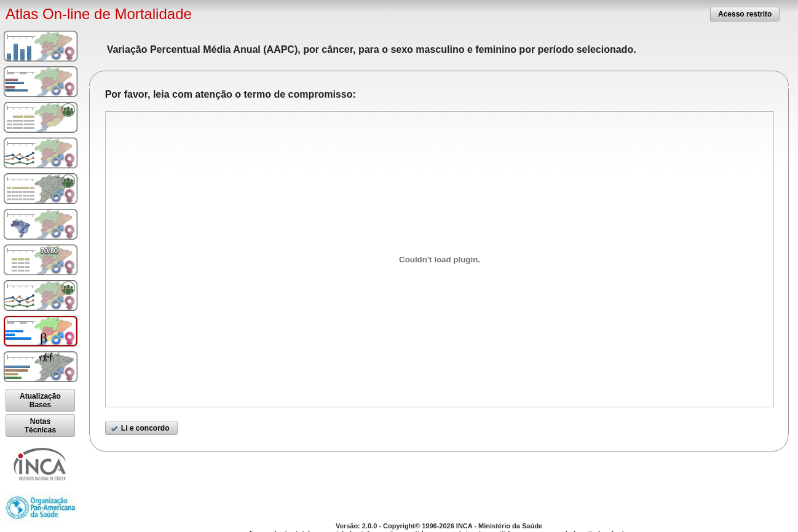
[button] (745, 14)
